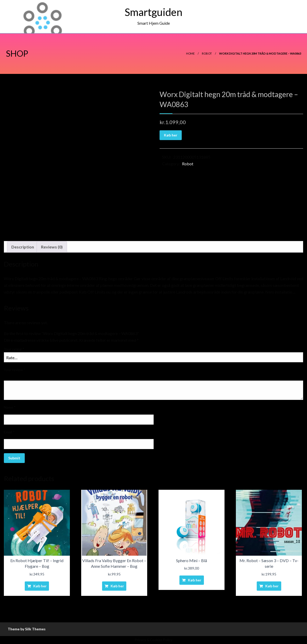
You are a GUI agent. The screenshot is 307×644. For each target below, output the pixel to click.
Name (10, 407)
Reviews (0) (52, 247)
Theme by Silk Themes (27, 629)
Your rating (14, 349)
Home (190, 53)
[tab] (23, 247)
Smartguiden (153, 12)
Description (23, 247)
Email (9, 432)
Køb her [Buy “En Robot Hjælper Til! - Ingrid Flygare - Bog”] (40, 586)
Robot (207, 53)
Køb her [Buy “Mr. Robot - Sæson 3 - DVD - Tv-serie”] (272, 586)
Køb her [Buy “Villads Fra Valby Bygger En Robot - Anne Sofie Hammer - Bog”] (117, 586)
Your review (15, 370)
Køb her (171, 135)
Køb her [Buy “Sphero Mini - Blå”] (195, 580)
